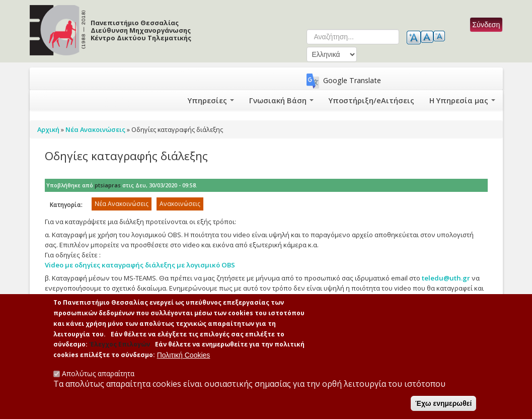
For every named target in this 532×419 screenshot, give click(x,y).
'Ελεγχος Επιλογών (120, 346)
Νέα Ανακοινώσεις (122, 204)
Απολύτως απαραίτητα (98, 374)
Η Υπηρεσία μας (465, 100)
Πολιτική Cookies (184, 356)
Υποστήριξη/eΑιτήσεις (382, 100)
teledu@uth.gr (446, 278)
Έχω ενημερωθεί (443, 404)
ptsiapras (108, 185)
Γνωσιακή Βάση (299, 100)
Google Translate (352, 80)
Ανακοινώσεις (180, 204)
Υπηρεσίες (233, 100)
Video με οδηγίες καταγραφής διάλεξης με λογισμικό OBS (140, 265)
